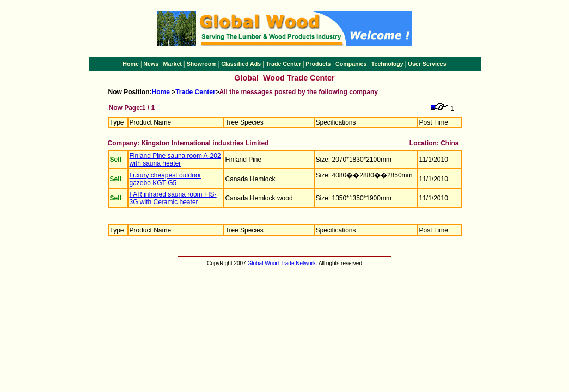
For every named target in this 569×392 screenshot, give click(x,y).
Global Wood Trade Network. (283, 263)
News (151, 64)
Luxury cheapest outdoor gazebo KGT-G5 (166, 179)
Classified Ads (241, 64)
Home (131, 64)
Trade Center (283, 64)
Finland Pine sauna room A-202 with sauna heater (175, 160)
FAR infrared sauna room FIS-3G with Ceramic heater (173, 198)
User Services (427, 64)
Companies (351, 64)
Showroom (202, 64)
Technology (387, 64)
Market (173, 64)
